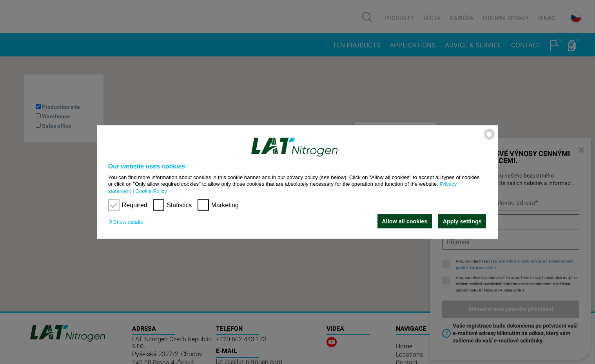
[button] (128, 222)
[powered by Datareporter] (489, 139)
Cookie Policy (151, 191)
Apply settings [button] (462, 221)
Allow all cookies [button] (405, 221)
